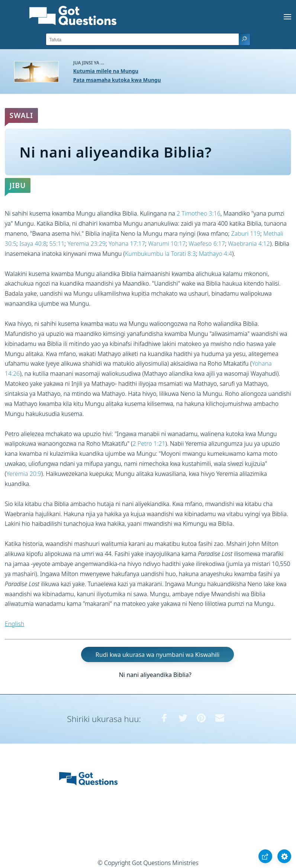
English (15, 624)
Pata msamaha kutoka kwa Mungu (117, 80)
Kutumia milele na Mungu (106, 71)
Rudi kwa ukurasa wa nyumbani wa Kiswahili (157, 655)
